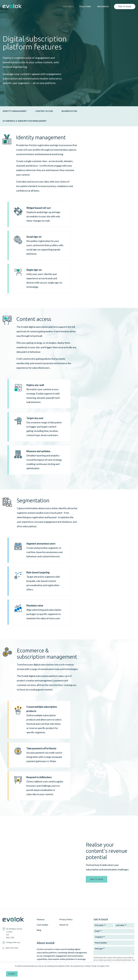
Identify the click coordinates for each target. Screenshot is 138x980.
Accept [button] (12, 974)
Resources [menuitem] (103, 6)
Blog (39, 906)
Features (41, 895)
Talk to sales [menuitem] (125, 7)
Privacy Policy (66, 895)
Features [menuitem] (68, 6)
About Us (64, 900)
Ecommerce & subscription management (25, 121)
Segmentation (69, 111)
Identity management (15, 111)
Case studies (42, 900)
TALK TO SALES (97, 867)
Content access (44, 111)
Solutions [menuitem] (85, 6)
